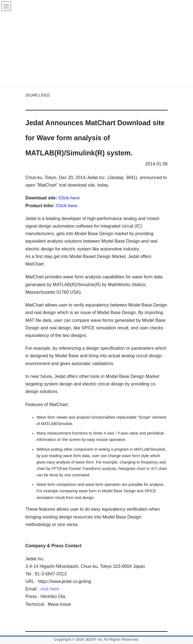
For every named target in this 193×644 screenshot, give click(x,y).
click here (50, 589)
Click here (69, 198)
